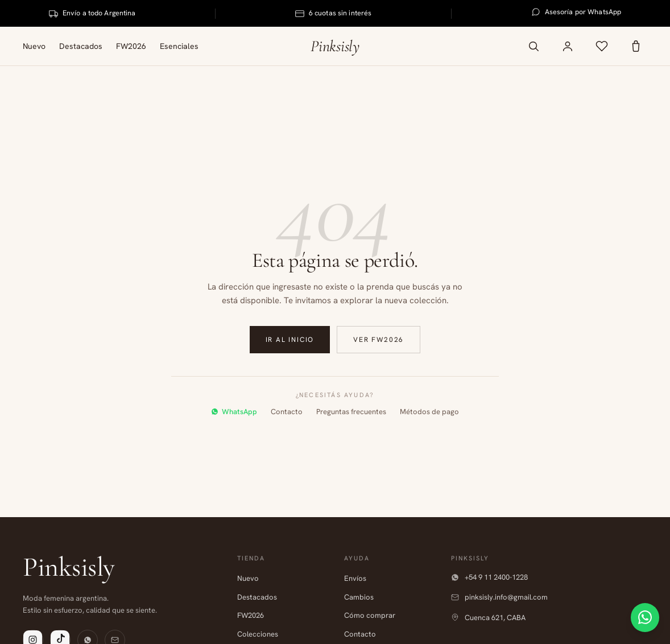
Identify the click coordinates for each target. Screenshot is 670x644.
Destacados (81, 46)
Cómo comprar (370, 615)
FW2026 (131, 46)
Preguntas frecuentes (351, 412)
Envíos (355, 578)
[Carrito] (636, 46)
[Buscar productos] (533, 46)
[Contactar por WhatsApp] (640, 614)
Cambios (359, 597)
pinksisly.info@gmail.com (499, 597)
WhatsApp (234, 412)
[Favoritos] (602, 46)
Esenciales (179, 46)
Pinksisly (335, 46)
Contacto (287, 412)
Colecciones (258, 634)
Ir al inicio (290, 340)
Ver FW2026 (379, 340)
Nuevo (34, 46)
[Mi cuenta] (568, 46)
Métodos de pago (429, 412)
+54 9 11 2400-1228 (489, 577)
